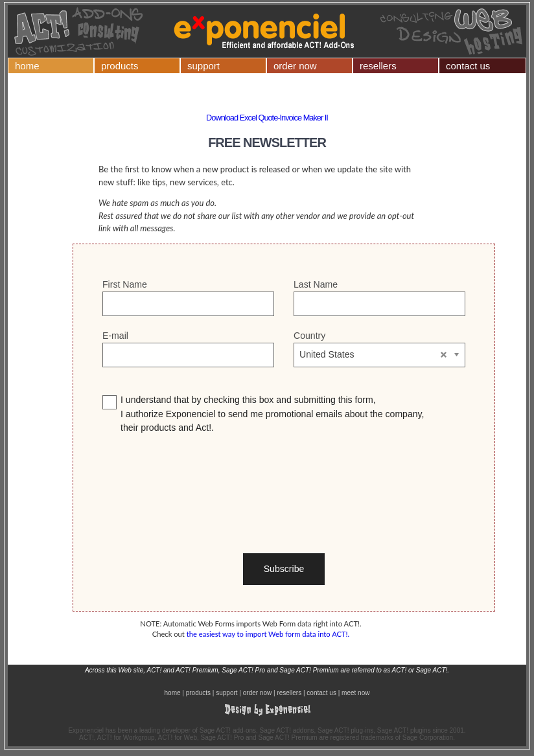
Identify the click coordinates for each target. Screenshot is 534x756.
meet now (355, 693)
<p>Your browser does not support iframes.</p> (284, 430)
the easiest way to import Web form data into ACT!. (268, 634)
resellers (378, 66)
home (27, 66)
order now (295, 66)
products (120, 66)
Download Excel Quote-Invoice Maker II (267, 118)
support (203, 66)
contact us (468, 66)
